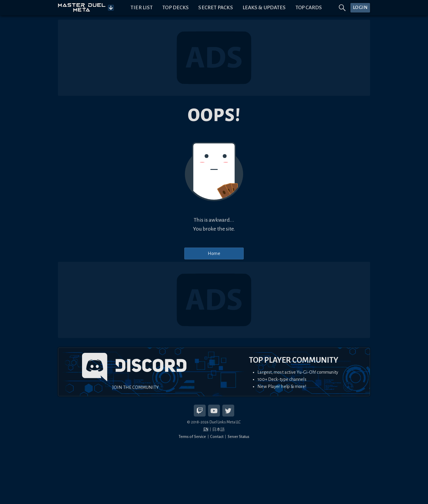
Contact (217, 437)
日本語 (218, 429)
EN (206, 429)
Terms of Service (192, 437)
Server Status (239, 437)
